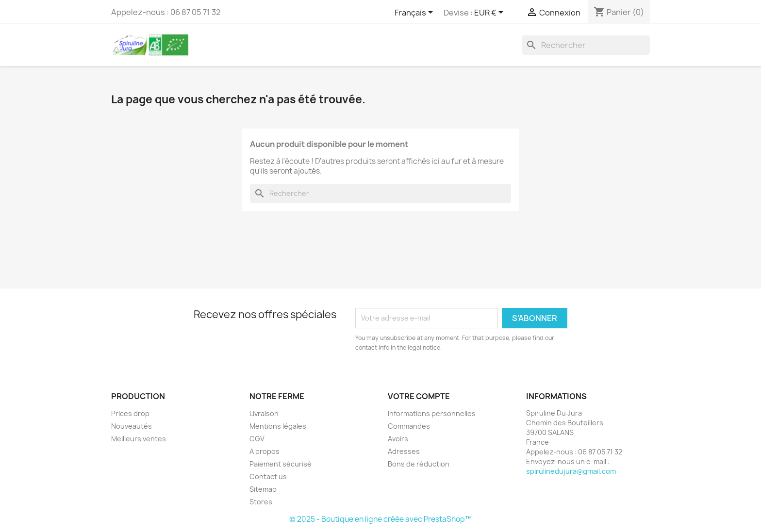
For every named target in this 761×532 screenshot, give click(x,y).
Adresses (404, 451)
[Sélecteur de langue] (415, 13)
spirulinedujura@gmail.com (571, 471)
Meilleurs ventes (139, 439)
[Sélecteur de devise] (490, 13)
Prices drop (130, 413)
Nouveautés (132, 426)
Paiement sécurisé (281, 464)
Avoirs (398, 439)
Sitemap (263, 489)
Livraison (264, 413)
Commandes (409, 426)
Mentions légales (278, 426)
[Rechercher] (586, 45)
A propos (265, 451)
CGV (257, 439)
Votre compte (419, 396)
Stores (261, 502)
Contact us (268, 476)
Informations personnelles (432, 413)
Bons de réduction (419, 464)
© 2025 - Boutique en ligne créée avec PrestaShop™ (380, 519)
